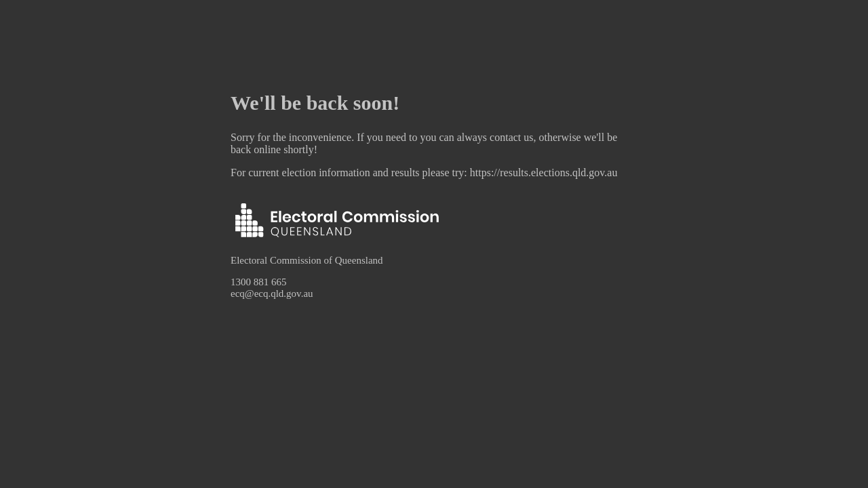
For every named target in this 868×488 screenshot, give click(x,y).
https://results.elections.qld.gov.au (544, 172)
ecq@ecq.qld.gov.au (272, 293)
